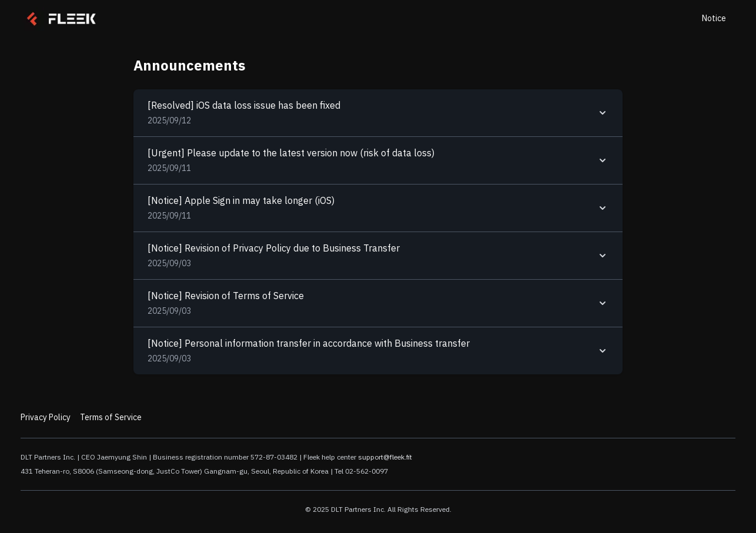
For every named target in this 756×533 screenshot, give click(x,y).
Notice (714, 19)
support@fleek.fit (385, 457)
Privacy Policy (46, 418)
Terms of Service (111, 418)
